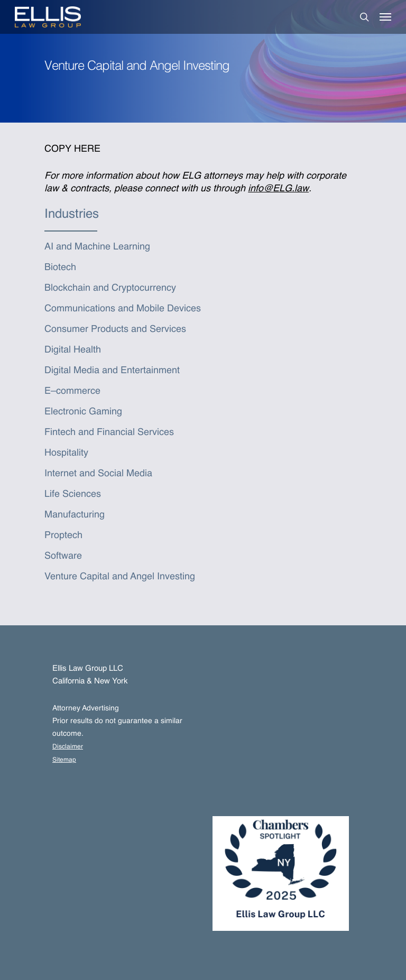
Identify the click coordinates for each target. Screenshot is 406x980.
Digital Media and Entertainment (112, 371)
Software (63, 556)
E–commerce (72, 391)
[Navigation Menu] (385, 17)
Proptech (63, 535)
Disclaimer (68, 747)
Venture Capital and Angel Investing (120, 577)
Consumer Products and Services (115, 329)
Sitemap (64, 760)
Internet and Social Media (98, 474)
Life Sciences (73, 494)
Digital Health (73, 350)
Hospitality (66, 453)
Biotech (60, 267)
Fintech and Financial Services (109, 432)
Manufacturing (75, 515)
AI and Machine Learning (97, 247)
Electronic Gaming (83, 412)
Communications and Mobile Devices (123, 309)
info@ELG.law (278, 189)
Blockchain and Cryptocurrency (110, 288)
